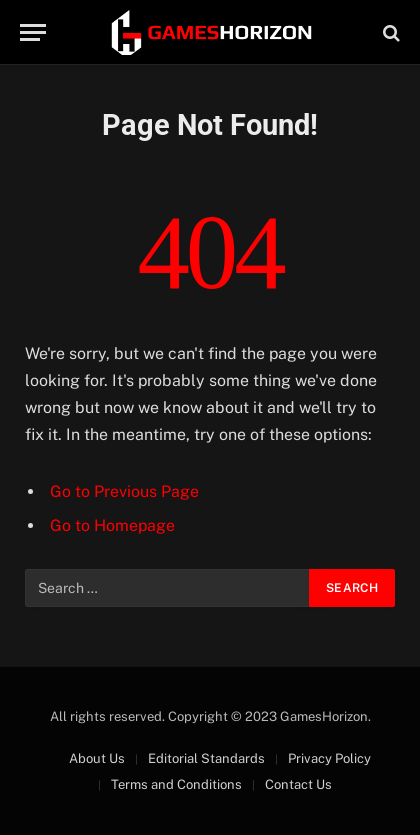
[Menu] (33, 32)
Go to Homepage (112, 525)
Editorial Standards (206, 758)
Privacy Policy (329, 758)
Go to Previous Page (124, 491)
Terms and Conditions (176, 784)
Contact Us (298, 784)
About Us (97, 758)
